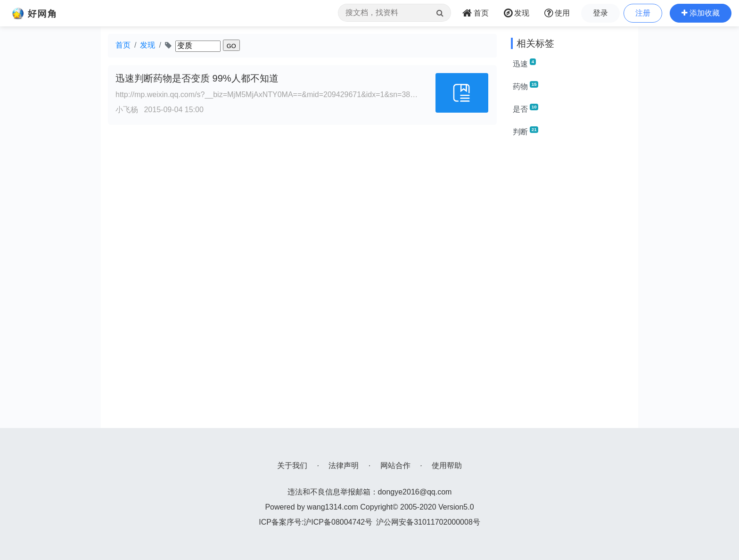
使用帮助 (447, 465)
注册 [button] (643, 13)
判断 (526, 131)
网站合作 (395, 465)
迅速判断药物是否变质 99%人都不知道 (197, 78)
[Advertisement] (571, 287)
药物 (526, 86)
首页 (123, 45)
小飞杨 (127, 110)
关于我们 (292, 465)
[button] (701, 13)
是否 (526, 108)
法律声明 (344, 465)
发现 (148, 45)
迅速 (524, 63)
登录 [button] (600, 13)
